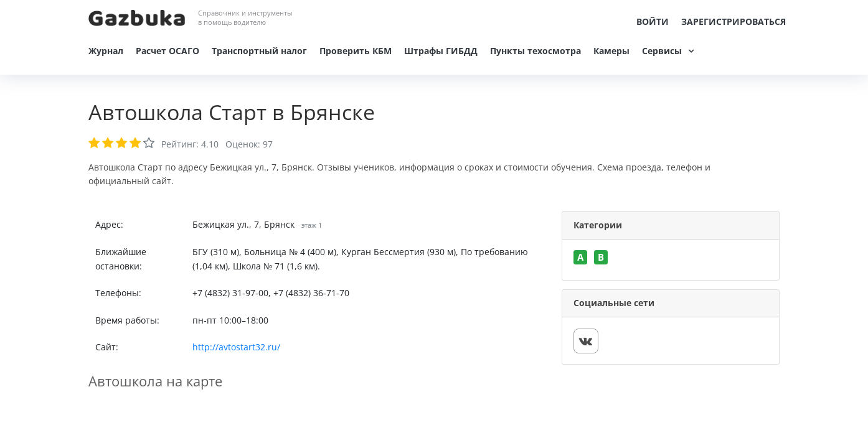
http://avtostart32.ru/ (236, 347)
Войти (653, 21)
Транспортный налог (259, 51)
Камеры (611, 51)
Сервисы (662, 51)
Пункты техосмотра (535, 51)
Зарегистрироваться (734, 21)
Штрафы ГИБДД (441, 51)
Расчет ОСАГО (167, 51)
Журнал (106, 51)
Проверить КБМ (356, 51)
